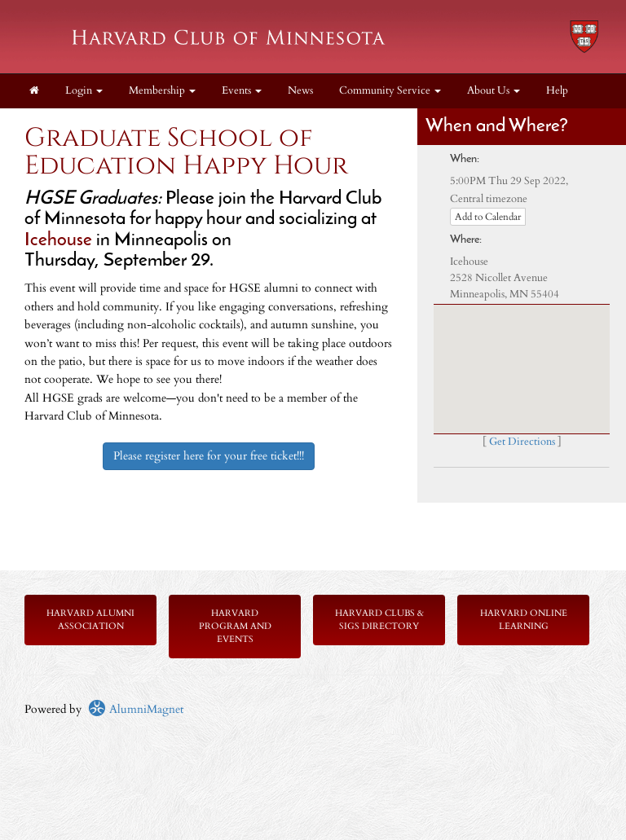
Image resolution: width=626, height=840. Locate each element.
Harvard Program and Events (235, 626)
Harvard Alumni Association (90, 620)
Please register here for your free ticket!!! (209, 456)
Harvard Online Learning (524, 620)
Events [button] (242, 91)
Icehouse (58, 241)
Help (557, 91)
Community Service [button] (390, 91)
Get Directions (522, 442)
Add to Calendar (488, 217)
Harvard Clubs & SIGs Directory (379, 620)
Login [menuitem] (84, 91)
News (300, 91)
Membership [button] (162, 91)
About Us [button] (494, 91)
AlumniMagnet (136, 709)
